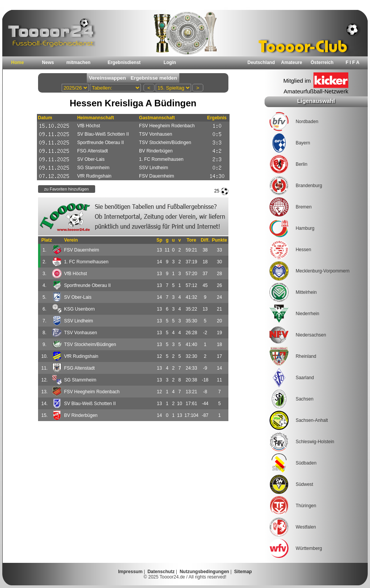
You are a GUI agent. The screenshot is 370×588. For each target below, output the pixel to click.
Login (170, 62)
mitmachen (78, 62)
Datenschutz (161, 572)
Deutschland (261, 62)
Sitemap (243, 572)
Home (17, 62)
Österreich (322, 62)
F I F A (352, 62)
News (48, 62)
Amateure (291, 62)
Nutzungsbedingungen (204, 572)
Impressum (130, 572)
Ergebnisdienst (124, 62)
